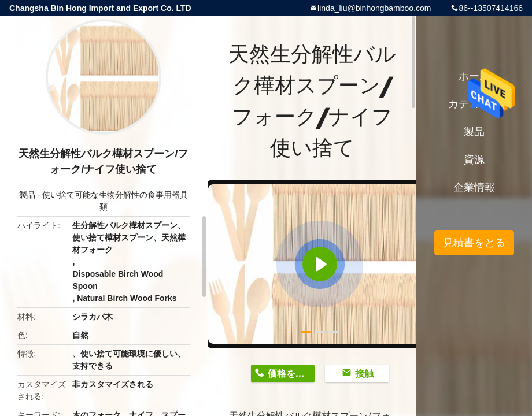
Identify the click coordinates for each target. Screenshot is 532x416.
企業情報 (474, 187)
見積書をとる (474, 243)
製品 (27, 195)
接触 (364, 374)
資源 (474, 159)
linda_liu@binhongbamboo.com (374, 8)
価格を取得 (291, 374)
